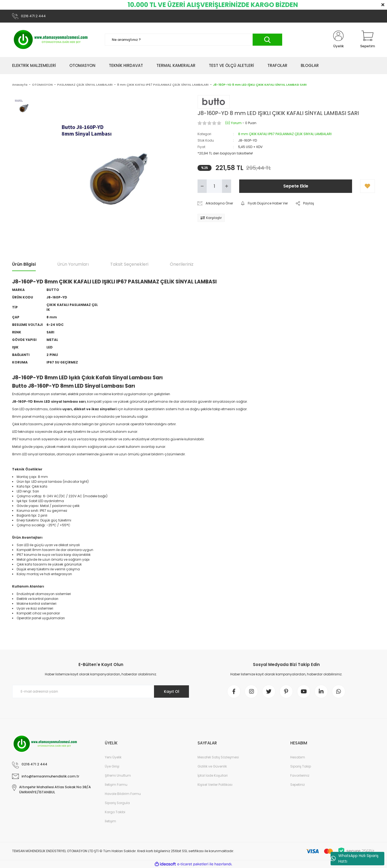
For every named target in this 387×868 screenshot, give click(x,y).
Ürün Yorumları (73, 264)
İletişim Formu (116, 785)
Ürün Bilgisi (24, 264)
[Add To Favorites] (368, 186)
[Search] (193, 40)
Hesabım (298, 757)
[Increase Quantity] (227, 186)
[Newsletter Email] (101, 692)
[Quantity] (214, 186)
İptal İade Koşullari (213, 775)
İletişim (110, 821)
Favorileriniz (300, 775)
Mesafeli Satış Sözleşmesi (218, 757)
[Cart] (368, 40)
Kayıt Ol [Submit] (172, 691)
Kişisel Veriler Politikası (215, 785)
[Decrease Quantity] (202, 186)
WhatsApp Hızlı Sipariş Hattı (354, 858)
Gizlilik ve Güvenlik (212, 766)
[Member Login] (338, 40)
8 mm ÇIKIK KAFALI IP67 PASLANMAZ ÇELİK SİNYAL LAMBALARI (285, 134)
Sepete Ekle (296, 186)
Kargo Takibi (115, 812)
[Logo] (51, 40)
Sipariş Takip (301, 766)
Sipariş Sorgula (117, 803)
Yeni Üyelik (113, 757)
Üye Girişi (112, 766)
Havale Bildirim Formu (123, 794)
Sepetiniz (298, 785)
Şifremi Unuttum (118, 775)
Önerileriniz (182, 264)
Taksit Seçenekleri (129, 264)
